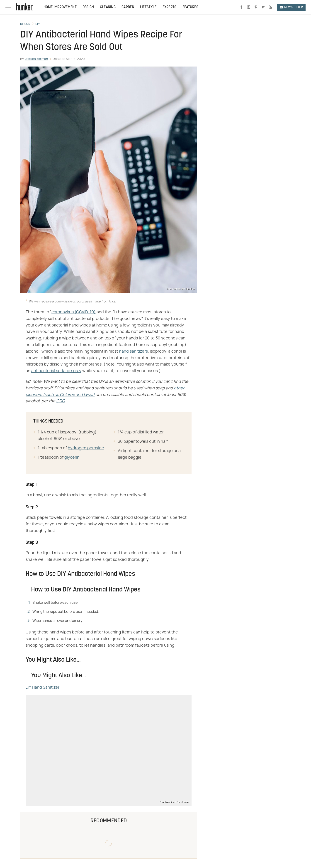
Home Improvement (60, 7)
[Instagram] (249, 7)
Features (190, 7)
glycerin (72, 457)
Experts (170, 7)
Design (88, 7)
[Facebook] (241, 7)
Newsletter (291, 7)
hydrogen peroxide (86, 448)
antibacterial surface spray (56, 371)
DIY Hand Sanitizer (43, 687)
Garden (128, 7)
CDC (60, 401)
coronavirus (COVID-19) (74, 312)
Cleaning (108, 7)
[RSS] (270, 7)
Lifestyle (148, 7)
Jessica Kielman (36, 59)
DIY (38, 24)
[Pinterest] (256, 7)
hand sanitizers (133, 351)
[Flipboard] (263, 7)
